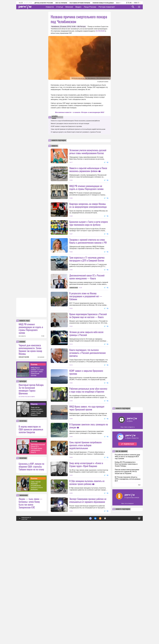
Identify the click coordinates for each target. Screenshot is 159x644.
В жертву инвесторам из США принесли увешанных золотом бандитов (31, 537)
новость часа (24, 429)
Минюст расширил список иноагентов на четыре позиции (70, 124)
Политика (34, 472)
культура (23, 489)
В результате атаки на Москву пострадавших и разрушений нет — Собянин (86, 332)
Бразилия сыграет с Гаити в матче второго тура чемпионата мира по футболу (89, 241)
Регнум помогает (107, 7)
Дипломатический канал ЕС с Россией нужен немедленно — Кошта (38, 556)
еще (139, 593)
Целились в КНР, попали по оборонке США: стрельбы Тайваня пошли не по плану (31, 574)
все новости (22, 444)
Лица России (90, 7)
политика (23, 529)
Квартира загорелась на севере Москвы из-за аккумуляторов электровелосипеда (88, 223)
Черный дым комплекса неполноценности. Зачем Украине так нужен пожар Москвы (30, 457)
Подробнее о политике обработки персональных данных (109, 626)
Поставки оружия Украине (80, 3)
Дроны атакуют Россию (44, 3)
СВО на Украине (61, 3)
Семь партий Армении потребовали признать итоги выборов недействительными (38, 594)
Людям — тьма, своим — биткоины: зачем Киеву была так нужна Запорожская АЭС (30, 611)
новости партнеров (59, 140)
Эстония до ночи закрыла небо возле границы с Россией (86, 387)
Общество (34, 512)
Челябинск (55, 27)
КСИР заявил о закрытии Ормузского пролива (66, 126)
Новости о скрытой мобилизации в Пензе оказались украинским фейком (75, 121)
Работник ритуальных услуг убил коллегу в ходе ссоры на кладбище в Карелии (88, 462)
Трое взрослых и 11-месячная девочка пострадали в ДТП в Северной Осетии (87, 295)
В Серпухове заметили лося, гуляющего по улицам (89, 516)
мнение (22, 450)
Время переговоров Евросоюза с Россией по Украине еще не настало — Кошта (88, 369)
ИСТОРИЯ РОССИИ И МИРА (27, 505)
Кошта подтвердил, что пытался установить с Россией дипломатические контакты (88, 407)
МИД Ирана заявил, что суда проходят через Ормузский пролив (37, 480)
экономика (24, 603)
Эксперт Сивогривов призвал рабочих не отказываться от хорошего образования (88, 608)
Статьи (60, 7)
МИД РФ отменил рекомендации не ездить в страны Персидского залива (31, 436)
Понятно (135, 625)
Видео (78, 7)
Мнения (69, 7)
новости (55, 146)
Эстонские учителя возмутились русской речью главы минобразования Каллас (88, 152)
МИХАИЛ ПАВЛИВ (24, 465)
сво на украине (121, 559)
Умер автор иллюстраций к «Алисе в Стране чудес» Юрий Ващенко (37, 519)
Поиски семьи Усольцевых (103, 3)
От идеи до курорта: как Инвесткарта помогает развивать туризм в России (76, 132)
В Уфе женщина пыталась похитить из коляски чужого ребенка (87, 590)
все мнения (41, 465)
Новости (50, 7)
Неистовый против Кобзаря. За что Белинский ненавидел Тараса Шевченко (31, 497)
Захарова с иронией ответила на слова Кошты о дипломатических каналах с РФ (88, 259)
